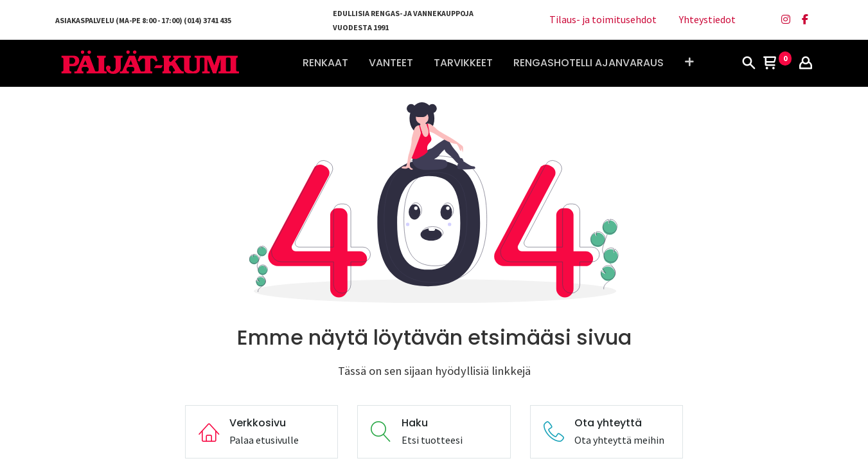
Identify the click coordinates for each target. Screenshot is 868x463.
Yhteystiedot (707, 19)
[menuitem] (325, 63)
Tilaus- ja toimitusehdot (603, 19)
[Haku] (748, 64)
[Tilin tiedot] (806, 64)
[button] (689, 63)
